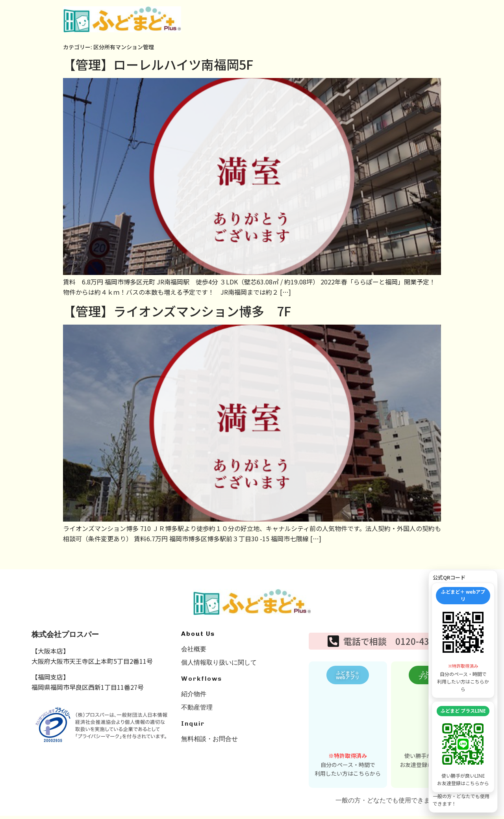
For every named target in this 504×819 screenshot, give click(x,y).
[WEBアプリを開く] (463, 632)
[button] (348, 677)
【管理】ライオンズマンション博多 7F (177, 311)
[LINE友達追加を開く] (463, 744)
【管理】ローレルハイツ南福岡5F (158, 64)
